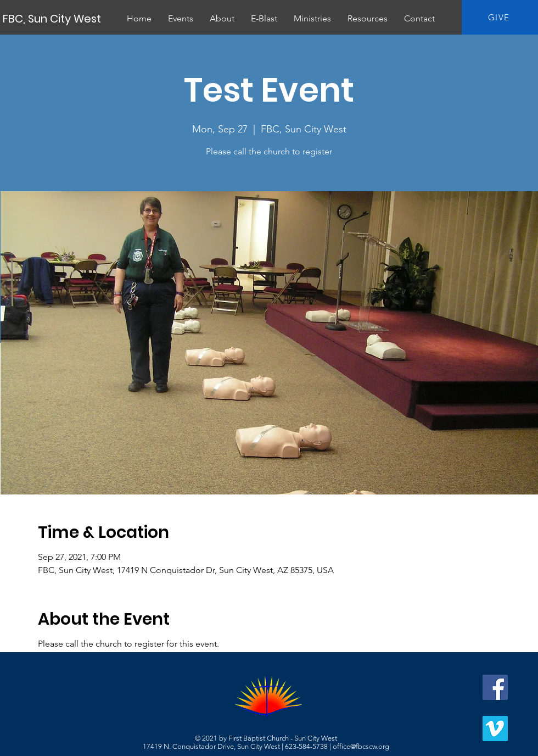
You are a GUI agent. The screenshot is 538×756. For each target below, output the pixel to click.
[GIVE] (500, 17)
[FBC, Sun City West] (53, 19)
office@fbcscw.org (361, 746)
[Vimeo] (495, 729)
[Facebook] (495, 687)
